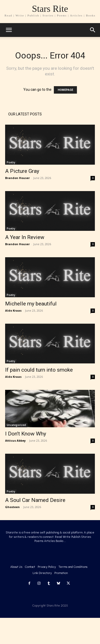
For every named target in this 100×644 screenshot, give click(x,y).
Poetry (11, 162)
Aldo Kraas (13, 310)
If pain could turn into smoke (39, 370)
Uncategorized (16, 425)
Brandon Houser (17, 178)
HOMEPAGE (65, 90)
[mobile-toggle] (9, 30)
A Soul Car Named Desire (35, 500)
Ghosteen (12, 507)
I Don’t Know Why (26, 434)
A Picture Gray (22, 171)
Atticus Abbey (15, 440)
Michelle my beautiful (31, 304)
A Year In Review (25, 237)
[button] (93, 30)
